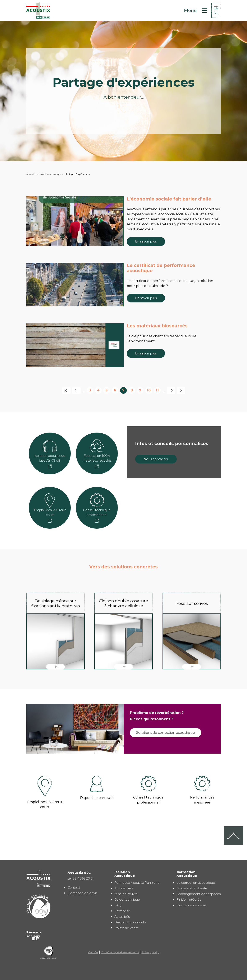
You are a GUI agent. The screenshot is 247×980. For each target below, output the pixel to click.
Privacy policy (150, 952)
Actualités (122, 917)
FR (216, 8)
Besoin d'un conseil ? (130, 922)
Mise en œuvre (126, 894)
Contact (74, 887)
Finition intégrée (189, 899)
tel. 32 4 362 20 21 (81, 878)
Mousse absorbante (192, 888)
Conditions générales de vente (120, 952)
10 (150, 391)
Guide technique (127, 899)
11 (158, 391)
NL (216, 13)
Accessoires (124, 888)
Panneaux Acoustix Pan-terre (137, 883)
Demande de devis (82, 893)
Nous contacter (156, 459)
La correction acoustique (196, 883)
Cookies (93, 952)
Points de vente (127, 928)
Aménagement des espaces (199, 894)
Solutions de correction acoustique (166, 733)
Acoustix (31, 174)
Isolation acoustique (51, 174)
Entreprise (122, 911)
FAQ (118, 905)
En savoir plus (146, 241)
